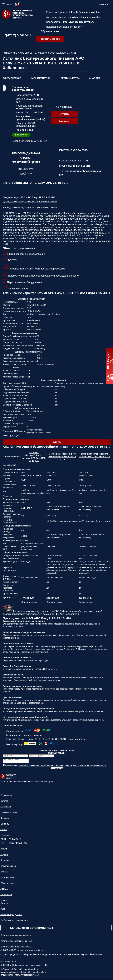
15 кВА (43, 141)
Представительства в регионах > (64, 27)
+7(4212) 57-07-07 (17, 35)
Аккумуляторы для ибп (11, 915)
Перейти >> (26, 174)
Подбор (4, 855)
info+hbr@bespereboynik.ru (85, 12)
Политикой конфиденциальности (90, 766)
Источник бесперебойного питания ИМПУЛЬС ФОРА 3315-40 (95, 457)
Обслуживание (8, 884)
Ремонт (4, 901)
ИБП (3, 910)
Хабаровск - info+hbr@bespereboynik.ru (19, 970)
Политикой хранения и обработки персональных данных (45, 766)
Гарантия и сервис (9, 813)
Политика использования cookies (16, 948)
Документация (12, 78)
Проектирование (8, 867)
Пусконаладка (7, 878)
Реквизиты (6, 836)
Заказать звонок (50, 39)
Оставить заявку (29, 602)
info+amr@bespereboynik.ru (85, 17)
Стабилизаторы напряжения (14, 921)
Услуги (4, 850)
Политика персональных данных (16, 942)
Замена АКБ (6, 895)
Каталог (4, 802)
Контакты (5, 825)
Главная (7, 53)
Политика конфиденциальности (16, 936)
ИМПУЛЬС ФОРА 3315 (73, 150)
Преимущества (70, 78)
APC (15, 53)
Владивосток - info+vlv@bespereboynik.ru (20, 976)
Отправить (57, 769)
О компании (6, 796)
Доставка (5, 861)
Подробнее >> (73, 614)
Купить (64, 114)
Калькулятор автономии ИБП (31, 929)
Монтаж (4, 873)
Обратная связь (50, 31)
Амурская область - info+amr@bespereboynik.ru (23, 973)
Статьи (4, 830)
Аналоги (94, 78)
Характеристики (41, 78)
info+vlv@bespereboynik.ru (79, 22)
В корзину (64, 121)
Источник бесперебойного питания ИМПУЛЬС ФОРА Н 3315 (62, 457)
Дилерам (5, 819)
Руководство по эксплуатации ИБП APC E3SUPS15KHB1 (30, 202)
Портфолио (6, 808)
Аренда (4, 890)
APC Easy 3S (27, 53)
